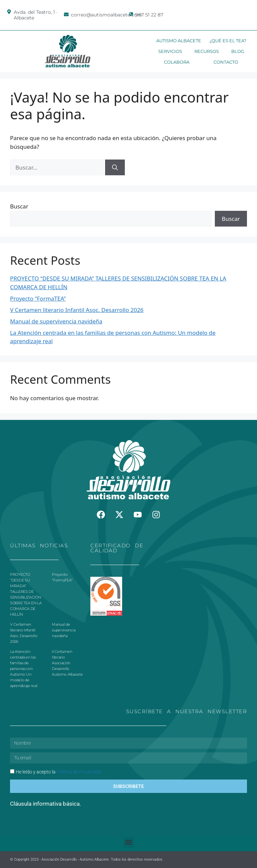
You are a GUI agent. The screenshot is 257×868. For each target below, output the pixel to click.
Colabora (177, 62)
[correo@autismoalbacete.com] (66, 14)
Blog (238, 51)
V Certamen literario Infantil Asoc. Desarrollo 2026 (77, 310)
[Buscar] (115, 168)
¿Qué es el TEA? (228, 41)
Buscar (19, 206)
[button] (129, 842)
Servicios (170, 51)
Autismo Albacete (179, 41)
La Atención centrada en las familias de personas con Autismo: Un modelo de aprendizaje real (24, 669)
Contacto (226, 62)
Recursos (207, 51)
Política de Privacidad (79, 772)
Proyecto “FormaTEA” (38, 298)
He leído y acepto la (58, 772)
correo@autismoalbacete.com (106, 15)
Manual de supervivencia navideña (56, 321)
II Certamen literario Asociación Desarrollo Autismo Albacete (67, 663)
